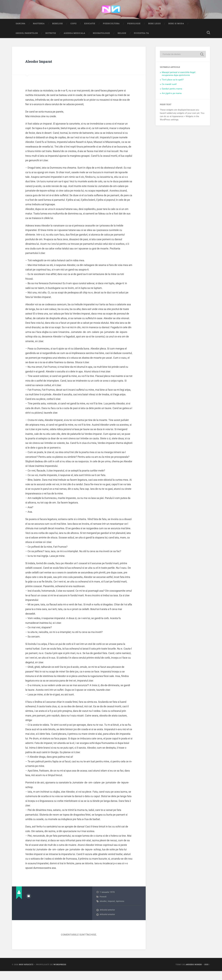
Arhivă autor (29, 905)
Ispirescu (120, 910)
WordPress (60, 973)
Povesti (103, 906)
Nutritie (51, 42)
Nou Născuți (26, 973)
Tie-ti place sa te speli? (173, 89)
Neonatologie (101, 42)
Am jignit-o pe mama (172, 102)
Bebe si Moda (176, 32)
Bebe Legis (154, 32)
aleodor (103, 910)
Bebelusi (58, 32)
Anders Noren (194, 973)
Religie (122, 42)
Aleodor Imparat (48, 69)
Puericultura (111, 32)
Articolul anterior (108, 919)
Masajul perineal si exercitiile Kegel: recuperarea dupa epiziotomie (179, 83)
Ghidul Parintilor (27, 42)
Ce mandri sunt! (169, 93)
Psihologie (134, 32)
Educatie (90, 32)
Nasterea (39, 32)
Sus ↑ (207, 973)
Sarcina (21, 32)
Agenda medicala (74, 42)
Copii (74, 32)
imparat (111, 910)
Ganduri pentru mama (172, 98)
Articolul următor (108, 923)
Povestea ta (141, 42)
